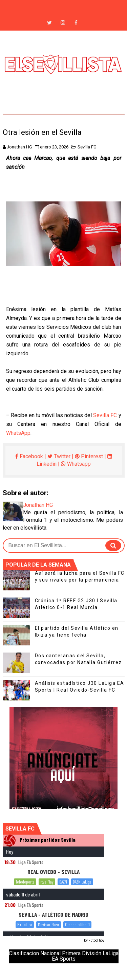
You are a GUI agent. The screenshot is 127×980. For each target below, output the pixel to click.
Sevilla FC (87, 147)
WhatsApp (18, 433)
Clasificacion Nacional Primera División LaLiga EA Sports (64, 956)
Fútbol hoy (96, 940)
